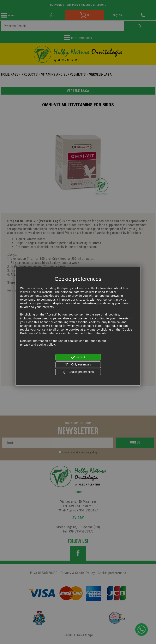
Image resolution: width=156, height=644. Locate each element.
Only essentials (78, 365)
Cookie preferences (78, 372)
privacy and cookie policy (37, 345)
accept (78, 357)
